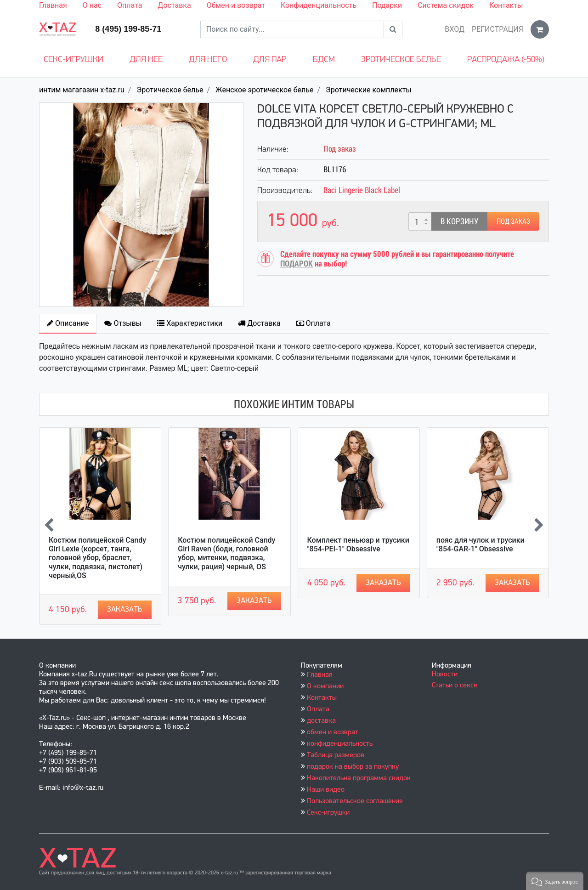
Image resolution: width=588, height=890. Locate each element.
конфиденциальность (340, 744)
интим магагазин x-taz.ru (82, 90)
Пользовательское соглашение (355, 801)
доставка (321, 721)
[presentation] (49, 526)
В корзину (459, 221)
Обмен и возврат (236, 5)
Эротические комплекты (369, 90)
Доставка (174, 5)
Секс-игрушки (73, 60)
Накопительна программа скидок (359, 778)
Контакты (506, 5)
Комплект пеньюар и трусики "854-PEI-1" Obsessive (358, 544)
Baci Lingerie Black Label (362, 190)
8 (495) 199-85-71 (128, 29)
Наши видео (326, 790)
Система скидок (446, 5)
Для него (208, 60)
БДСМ (324, 60)
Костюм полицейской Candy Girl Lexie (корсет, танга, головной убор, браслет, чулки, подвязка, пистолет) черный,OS (97, 558)
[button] (555, 881)
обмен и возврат (333, 732)
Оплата (130, 5)
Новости (445, 675)
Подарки (387, 5)
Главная (53, 5)
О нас (92, 5)
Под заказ (513, 221)
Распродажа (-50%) (506, 60)
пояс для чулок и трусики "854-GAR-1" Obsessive (481, 544)
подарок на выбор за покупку (353, 767)
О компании (325, 686)
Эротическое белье (401, 60)
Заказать (125, 609)
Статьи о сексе (455, 686)
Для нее (146, 60)
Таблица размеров (336, 755)
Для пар (270, 60)
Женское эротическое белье (264, 90)
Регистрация (498, 29)
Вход (455, 29)
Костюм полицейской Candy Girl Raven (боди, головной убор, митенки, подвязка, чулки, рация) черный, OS (226, 553)
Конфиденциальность (319, 5)
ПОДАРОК (297, 264)
